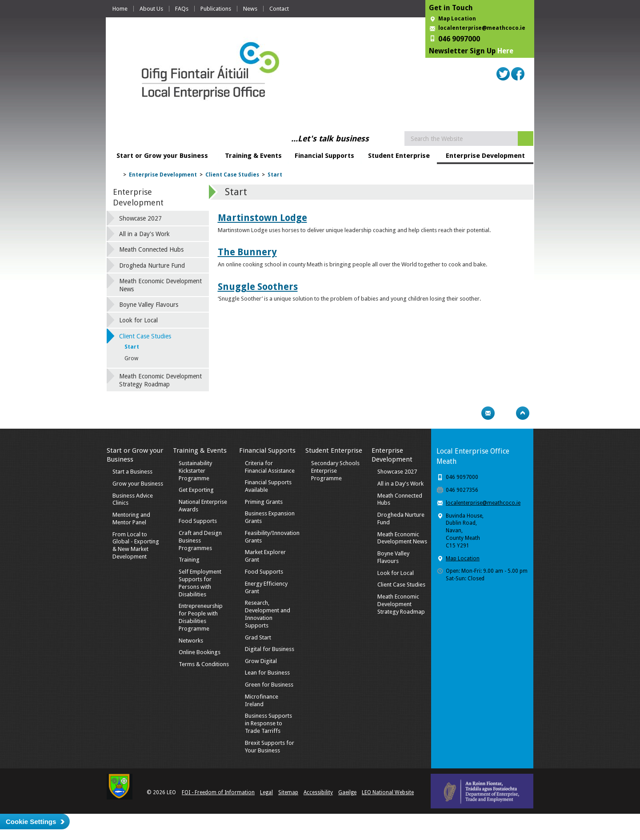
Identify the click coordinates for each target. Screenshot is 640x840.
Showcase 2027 (140, 218)
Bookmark (505, 413)
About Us (151, 9)
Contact (279, 9)
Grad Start (258, 637)
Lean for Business (267, 673)
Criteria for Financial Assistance (270, 467)
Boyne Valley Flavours (149, 305)
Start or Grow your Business (162, 156)
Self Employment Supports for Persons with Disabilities (200, 583)
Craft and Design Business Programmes (200, 541)
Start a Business (132, 472)
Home (120, 9)
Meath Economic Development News (160, 285)
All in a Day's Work (144, 234)
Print (471, 413)
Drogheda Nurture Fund (152, 265)
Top (523, 413)
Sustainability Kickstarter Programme (195, 471)
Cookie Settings (31, 822)
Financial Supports (324, 156)
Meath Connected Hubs (151, 249)
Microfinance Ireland (262, 700)
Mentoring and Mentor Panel (131, 518)
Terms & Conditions (204, 664)
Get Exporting (196, 490)
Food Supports (198, 521)
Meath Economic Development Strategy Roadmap (160, 380)
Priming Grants (264, 502)
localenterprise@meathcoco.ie (482, 28)
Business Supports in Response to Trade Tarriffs (268, 723)
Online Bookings (200, 652)
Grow (131, 358)
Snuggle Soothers (258, 287)
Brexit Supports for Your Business (270, 747)
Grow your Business (138, 484)
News (250, 9)
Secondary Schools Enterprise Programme (335, 471)
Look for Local (138, 320)
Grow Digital (261, 661)
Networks (191, 641)
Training (189, 560)
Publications (216, 9)
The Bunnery (247, 252)
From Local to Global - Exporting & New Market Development (136, 546)
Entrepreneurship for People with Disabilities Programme (201, 617)
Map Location (457, 19)
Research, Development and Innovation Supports (268, 614)
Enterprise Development (485, 156)
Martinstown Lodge (262, 218)
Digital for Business (270, 649)
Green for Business (269, 685)
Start (275, 175)
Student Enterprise (399, 156)
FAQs (182, 9)
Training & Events (253, 156)
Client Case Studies (232, 175)
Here (505, 51)
